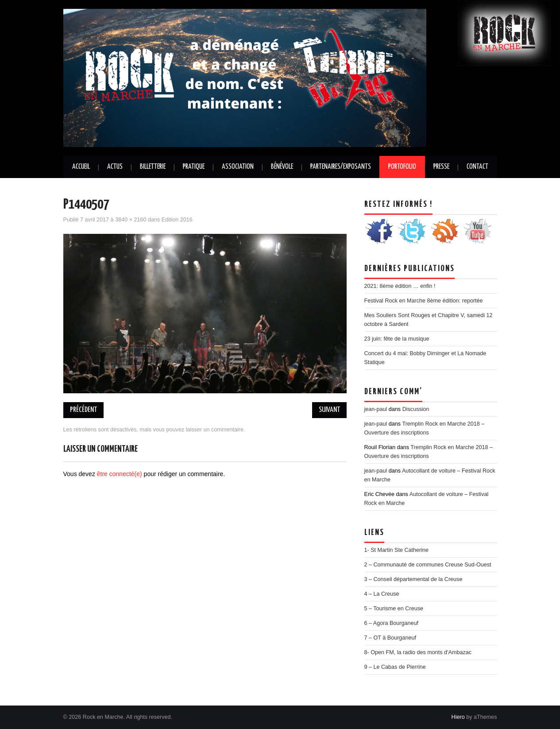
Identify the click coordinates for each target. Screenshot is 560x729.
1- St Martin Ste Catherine (397, 550)
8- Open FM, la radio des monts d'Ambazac (418, 652)
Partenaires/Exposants (341, 167)
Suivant (329, 410)
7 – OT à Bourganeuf (390, 638)
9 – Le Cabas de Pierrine (395, 667)
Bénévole (282, 167)
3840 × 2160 (131, 220)
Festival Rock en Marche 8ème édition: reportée (424, 301)
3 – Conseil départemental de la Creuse (413, 579)
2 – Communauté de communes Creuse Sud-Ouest (428, 565)
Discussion (416, 409)
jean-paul (376, 409)
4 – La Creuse (382, 594)
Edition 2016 (177, 220)
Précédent (83, 410)
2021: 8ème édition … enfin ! (400, 286)
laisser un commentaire (215, 430)
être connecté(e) (120, 474)
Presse (441, 167)
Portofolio (402, 167)
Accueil (81, 167)
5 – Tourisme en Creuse (394, 609)
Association (238, 167)
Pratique (194, 167)
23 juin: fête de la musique (397, 339)
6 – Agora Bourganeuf (392, 623)
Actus (115, 167)
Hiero (458, 717)
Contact (477, 167)
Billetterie (153, 167)
